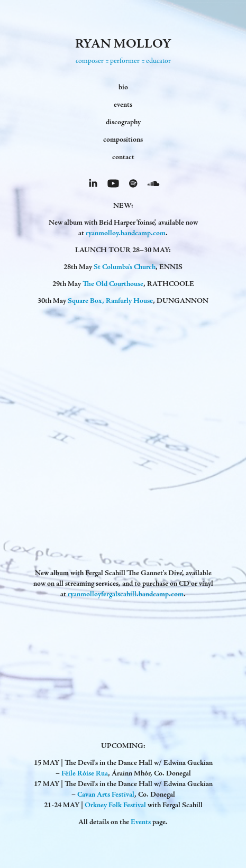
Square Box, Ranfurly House (110, 301)
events (123, 105)
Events (141, 822)
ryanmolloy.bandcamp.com (126, 233)
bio (123, 87)
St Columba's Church (125, 267)
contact (123, 157)
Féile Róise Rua (85, 773)
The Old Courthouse (113, 284)
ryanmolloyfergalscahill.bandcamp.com (126, 594)
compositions (123, 140)
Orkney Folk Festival (115, 805)
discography (123, 122)
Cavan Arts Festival (106, 795)
